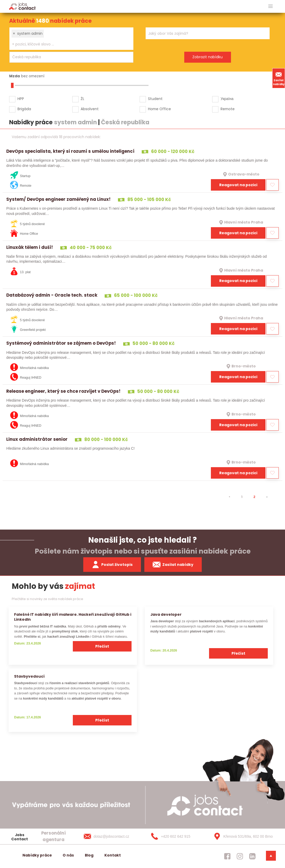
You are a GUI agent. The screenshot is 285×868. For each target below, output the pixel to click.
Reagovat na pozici (238, 185)
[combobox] (71, 39)
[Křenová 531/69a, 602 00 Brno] (241, 836)
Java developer (166, 614)
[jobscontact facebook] (227, 856)
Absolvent (90, 109)
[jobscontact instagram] (240, 856)
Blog (89, 855)
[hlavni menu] (271, 6)
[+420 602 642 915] (177, 836)
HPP (21, 99)
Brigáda (24, 109)
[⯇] (229, 497)
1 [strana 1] (242, 497)
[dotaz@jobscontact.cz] (112, 836)
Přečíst (102, 646)
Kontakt (113, 855)
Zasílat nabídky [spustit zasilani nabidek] (173, 565)
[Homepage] (22, 6)
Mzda (14, 76)
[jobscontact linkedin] (252, 856)
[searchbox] (68, 44)
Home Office (159, 109)
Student (155, 99)
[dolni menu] (271, 856)
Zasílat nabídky (279, 78)
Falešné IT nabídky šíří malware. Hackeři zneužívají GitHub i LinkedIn (73, 617)
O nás (68, 855)
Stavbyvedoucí (29, 676)
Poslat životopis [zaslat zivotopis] (112, 565)
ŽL (82, 99)
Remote (228, 109)
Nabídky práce (37, 855)
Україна (227, 99)
